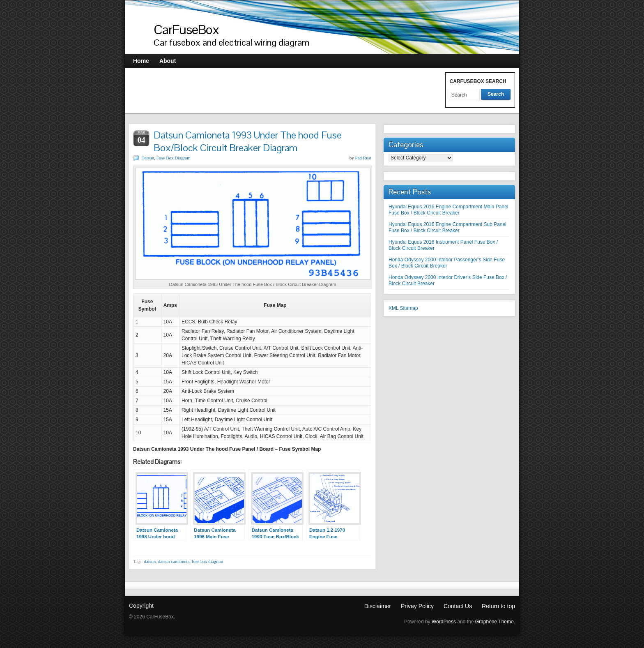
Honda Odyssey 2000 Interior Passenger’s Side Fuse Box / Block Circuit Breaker (447, 263)
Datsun (148, 158)
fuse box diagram (207, 561)
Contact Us (458, 606)
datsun (150, 561)
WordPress (444, 622)
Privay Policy (417, 606)
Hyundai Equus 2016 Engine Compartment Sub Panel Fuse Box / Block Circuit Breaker (447, 227)
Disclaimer (378, 606)
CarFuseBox (186, 29)
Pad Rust (363, 158)
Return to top (498, 606)
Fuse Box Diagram (174, 158)
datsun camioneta (174, 561)
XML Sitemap (403, 308)
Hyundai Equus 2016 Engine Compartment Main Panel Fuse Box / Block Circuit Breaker (448, 210)
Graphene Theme (494, 622)
